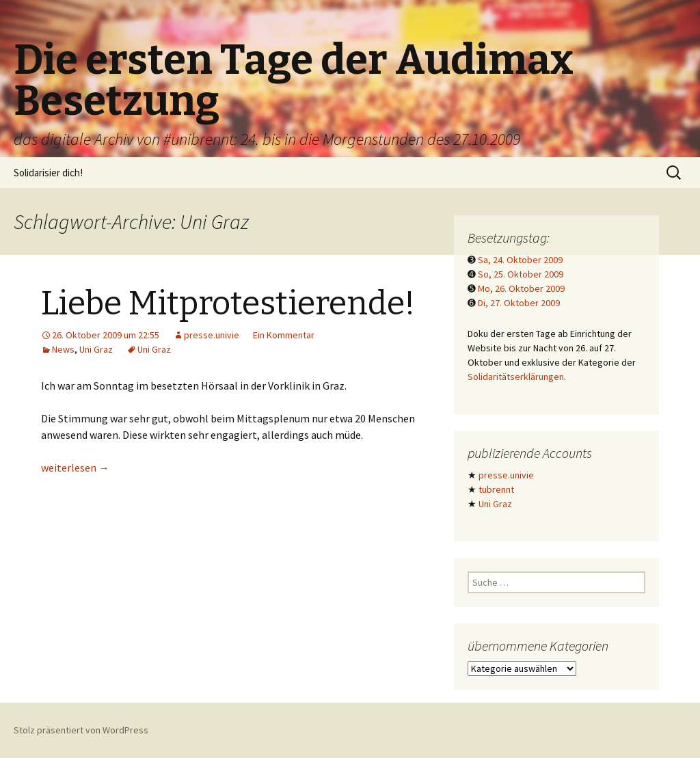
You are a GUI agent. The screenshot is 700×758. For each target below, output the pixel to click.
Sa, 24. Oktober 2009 (520, 260)
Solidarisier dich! (48, 173)
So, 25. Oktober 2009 (521, 274)
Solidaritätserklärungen (516, 377)
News (63, 349)
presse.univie (212, 335)
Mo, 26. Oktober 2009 (521, 288)
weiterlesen (75, 468)
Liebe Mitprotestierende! (228, 303)
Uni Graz (96, 349)
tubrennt (496, 489)
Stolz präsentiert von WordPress (81, 730)
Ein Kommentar (284, 335)
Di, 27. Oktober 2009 (519, 303)
